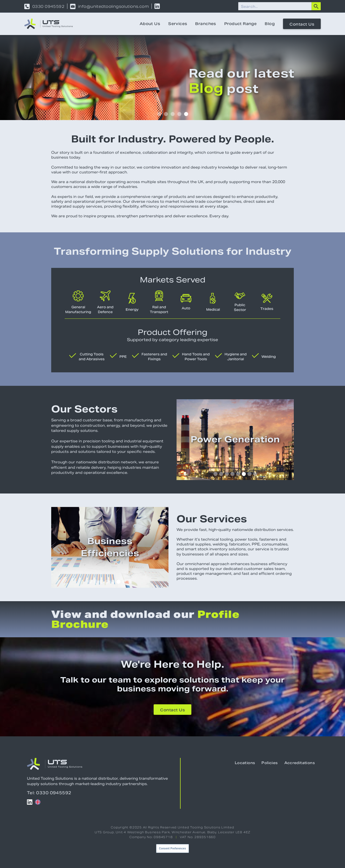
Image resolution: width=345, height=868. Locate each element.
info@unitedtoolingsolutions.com (113, 6)
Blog (270, 24)
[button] (159, 114)
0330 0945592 (48, 6)
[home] (49, 24)
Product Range (240, 24)
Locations (245, 763)
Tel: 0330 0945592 (49, 793)
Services (178, 24)
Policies (270, 763)
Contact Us (302, 24)
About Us (150, 24)
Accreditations (300, 763)
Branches (206, 24)
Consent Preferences (172, 848)
